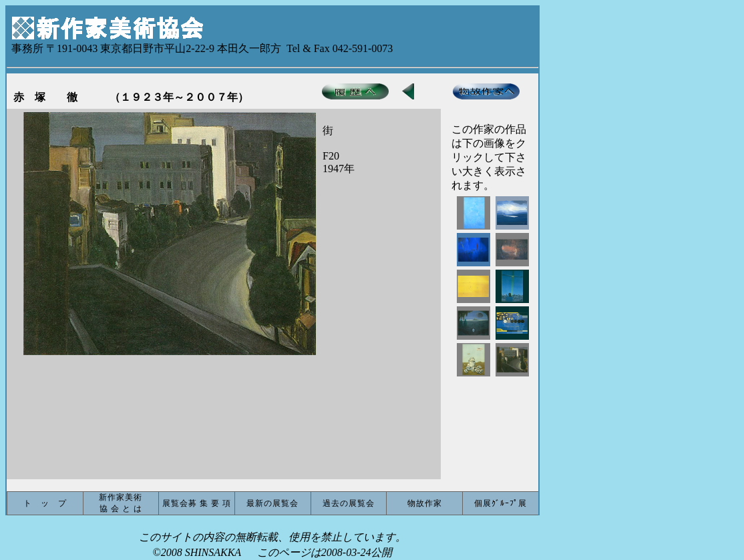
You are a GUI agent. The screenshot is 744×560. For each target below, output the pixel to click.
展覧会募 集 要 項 (197, 503)
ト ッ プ (45, 503)
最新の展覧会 (272, 503)
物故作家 (425, 503)
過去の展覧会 (349, 503)
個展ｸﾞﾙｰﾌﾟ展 (501, 503)
